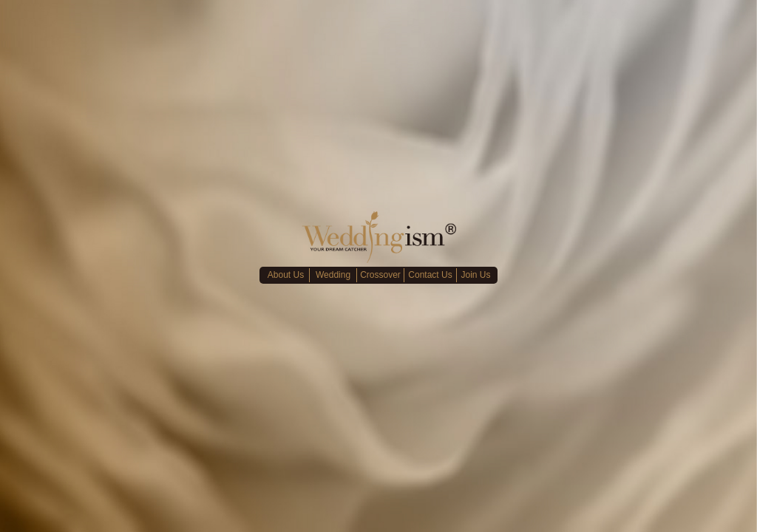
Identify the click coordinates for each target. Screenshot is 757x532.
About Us (286, 275)
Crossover (380, 275)
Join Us (475, 275)
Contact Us (430, 275)
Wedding (333, 275)
